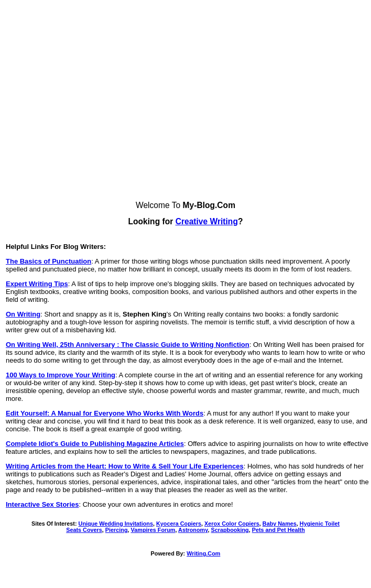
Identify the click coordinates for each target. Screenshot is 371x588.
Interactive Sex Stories (42, 504)
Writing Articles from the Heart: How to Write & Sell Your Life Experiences (125, 466)
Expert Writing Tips (37, 284)
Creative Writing (207, 221)
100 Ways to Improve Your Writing (61, 375)
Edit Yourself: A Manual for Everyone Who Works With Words (105, 413)
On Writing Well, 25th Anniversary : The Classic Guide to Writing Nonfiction (128, 345)
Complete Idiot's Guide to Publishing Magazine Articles (95, 444)
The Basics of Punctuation (48, 261)
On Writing (23, 314)
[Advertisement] (98, 102)
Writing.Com (203, 553)
